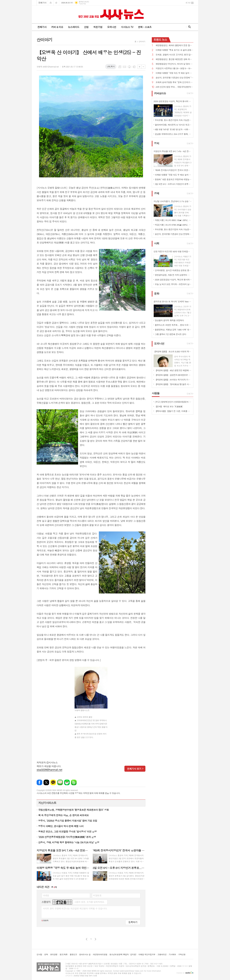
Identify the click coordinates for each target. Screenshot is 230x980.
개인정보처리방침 (100, 955)
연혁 (46, 955)
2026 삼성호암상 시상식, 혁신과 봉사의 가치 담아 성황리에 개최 (173, 280)
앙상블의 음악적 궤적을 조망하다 (169, 320)
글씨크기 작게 (143, 67)
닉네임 (46, 895)
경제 (157, 193)
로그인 (188, 3)
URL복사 (111, 66)
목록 (120, 67)
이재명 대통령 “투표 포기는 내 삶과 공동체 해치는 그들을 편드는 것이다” (174, 50)
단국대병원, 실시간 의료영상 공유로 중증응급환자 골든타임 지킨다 (173, 270)
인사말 (39, 955)
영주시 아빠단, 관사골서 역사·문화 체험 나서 (61, 826)
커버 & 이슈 (57, 27)
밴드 (74, 782)
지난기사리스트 (47, 803)
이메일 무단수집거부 (147, 955)
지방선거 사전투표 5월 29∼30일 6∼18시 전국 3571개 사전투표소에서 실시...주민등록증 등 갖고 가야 (174, 68)
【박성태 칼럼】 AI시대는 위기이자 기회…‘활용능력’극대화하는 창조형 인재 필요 (173, 380)
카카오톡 (53, 782)
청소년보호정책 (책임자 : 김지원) (123, 955)
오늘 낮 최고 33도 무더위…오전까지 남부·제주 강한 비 (173, 284)
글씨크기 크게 (140, 67)
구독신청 (182, 955)
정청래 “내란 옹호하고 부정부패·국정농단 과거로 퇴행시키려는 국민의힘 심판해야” (173, 179)
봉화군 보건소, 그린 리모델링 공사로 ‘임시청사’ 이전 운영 (67, 831)
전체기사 (42, 3)
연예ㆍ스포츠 (145, 27)
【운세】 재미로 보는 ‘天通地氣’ (169, 406)
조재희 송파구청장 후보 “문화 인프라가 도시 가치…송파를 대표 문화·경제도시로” (174, 82)
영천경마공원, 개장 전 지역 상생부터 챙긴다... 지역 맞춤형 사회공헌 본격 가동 (173, 275)
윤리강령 (54, 955)
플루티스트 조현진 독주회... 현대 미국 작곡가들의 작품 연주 (173, 325)
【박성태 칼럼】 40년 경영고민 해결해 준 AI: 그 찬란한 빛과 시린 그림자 (173, 370)
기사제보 (172, 955)
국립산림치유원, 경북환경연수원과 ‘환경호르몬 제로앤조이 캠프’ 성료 (73, 810)
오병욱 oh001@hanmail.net (48, 67)
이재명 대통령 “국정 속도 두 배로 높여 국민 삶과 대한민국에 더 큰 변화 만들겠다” (174, 73)
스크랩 (134, 67)
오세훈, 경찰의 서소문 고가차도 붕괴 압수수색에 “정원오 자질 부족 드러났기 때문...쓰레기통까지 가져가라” (174, 55)
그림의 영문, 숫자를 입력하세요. (89, 902)
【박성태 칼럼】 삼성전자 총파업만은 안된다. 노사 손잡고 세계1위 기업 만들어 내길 (173, 375)
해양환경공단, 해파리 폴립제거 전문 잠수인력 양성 (174, 45)
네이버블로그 (60, 782)
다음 (95, 939)
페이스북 (39, 782)
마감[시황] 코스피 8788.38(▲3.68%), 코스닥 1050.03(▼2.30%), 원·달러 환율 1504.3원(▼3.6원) (173, 225)
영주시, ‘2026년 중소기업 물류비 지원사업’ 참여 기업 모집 (68, 821)
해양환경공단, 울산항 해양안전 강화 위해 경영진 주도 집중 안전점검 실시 (174, 59)
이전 (87, 939)
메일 (125, 67)
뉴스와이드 (74, 27)
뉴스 (160, 40)
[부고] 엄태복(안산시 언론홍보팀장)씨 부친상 (173, 402)
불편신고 (73, 955)
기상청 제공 (82, 4)
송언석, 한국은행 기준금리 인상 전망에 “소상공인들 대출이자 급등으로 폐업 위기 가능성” (174, 78)
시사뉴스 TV (127, 27)
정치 (157, 143)
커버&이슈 (160, 93)
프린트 (129, 67)
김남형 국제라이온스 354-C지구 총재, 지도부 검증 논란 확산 (173, 134)
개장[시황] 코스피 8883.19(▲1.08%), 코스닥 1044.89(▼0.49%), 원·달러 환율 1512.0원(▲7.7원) (173, 220)
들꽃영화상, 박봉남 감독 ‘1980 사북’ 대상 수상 (173, 330)
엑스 (46, 782)
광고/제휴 (64, 955)
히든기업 (98, 27)
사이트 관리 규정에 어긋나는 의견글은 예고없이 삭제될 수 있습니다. (75, 908)
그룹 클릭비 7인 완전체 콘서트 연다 (171, 334)
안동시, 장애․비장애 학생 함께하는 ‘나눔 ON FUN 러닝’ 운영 (69, 842)
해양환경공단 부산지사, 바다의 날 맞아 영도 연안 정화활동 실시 (174, 64)
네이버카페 (67, 782)
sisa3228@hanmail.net (49, 770)
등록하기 (133, 922)
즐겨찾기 (56, 3)
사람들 (156, 393)
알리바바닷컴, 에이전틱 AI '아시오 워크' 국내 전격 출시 (173, 125)
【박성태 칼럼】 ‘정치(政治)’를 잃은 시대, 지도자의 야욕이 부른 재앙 (173, 384)
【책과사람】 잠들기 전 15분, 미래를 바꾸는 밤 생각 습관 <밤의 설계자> (173, 411)
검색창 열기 (189, 27)
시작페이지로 (51, 3)
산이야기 (142, 41)
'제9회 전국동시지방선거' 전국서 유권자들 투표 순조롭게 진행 (173, 170)
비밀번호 (97, 895)
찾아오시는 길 (85, 955)
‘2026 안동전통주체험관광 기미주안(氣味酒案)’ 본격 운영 (67, 837)
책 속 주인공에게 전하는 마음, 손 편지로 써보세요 (63, 815)
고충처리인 (162, 955)
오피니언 (112, 27)
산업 (86, 27)
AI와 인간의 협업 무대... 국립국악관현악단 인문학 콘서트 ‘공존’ (174, 87)
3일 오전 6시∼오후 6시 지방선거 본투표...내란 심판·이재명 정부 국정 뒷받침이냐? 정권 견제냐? (173, 184)
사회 (157, 244)
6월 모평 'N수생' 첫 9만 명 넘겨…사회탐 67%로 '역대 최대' (173, 129)
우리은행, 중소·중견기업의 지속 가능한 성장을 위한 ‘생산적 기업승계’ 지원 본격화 (173, 120)
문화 (157, 294)
